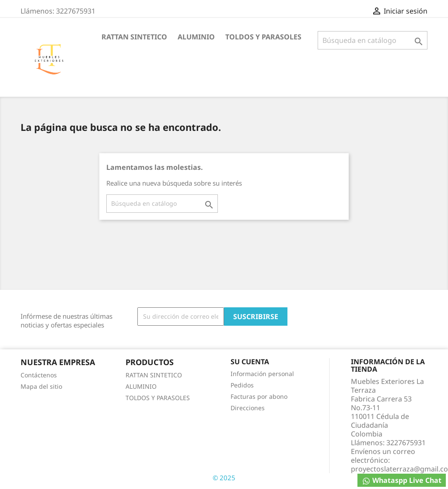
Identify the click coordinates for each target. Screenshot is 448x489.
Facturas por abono (259, 396)
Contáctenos (39, 375)
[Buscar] (373, 40)
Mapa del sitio (41, 386)
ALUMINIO (196, 37)
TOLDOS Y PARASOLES (263, 37)
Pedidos (242, 385)
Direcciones (248, 408)
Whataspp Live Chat (402, 480)
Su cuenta (250, 362)
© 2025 (224, 478)
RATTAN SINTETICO (134, 37)
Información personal (262, 374)
